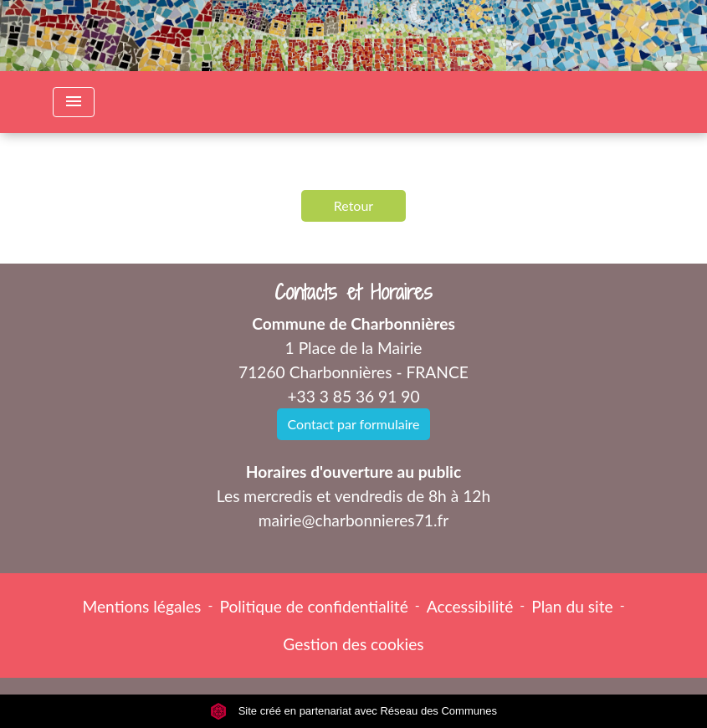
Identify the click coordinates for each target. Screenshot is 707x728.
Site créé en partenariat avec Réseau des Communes (353, 711)
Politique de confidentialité (313, 606)
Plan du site (572, 606)
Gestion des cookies (353, 644)
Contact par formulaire (354, 424)
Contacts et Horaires (353, 292)
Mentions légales (141, 606)
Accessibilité (470, 606)
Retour (353, 205)
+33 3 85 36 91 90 (353, 396)
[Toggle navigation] (74, 102)
